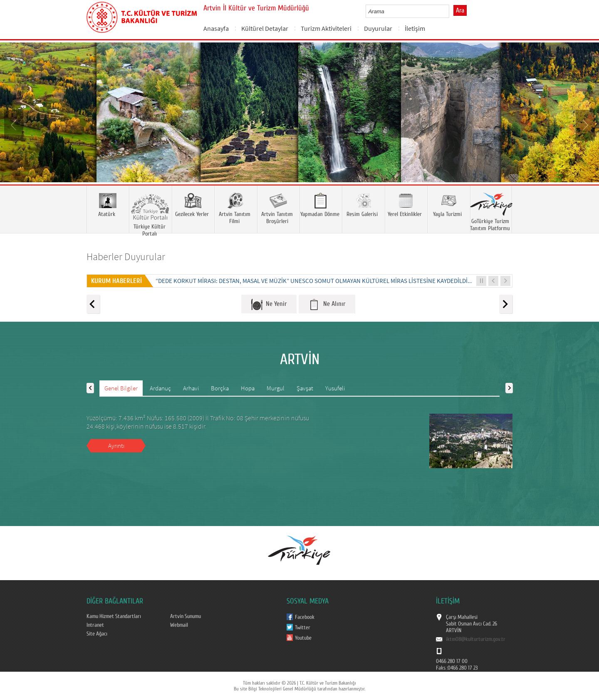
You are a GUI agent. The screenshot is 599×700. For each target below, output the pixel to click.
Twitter (303, 628)
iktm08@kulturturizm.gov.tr (476, 639)
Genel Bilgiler (121, 388)
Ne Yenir (269, 304)
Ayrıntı (116, 446)
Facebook (305, 617)
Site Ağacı (97, 634)
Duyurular (378, 28)
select (452, 11)
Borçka (220, 388)
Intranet (95, 625)
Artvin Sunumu (186, 616)
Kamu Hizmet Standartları (114, 616)
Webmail (179, 625)
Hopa (248, 388)
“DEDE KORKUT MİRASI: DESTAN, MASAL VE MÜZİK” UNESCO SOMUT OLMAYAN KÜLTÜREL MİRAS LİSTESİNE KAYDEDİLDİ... (314, 281)
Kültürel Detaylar (265, 28)
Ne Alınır (327, 304)
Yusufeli (335, 388)
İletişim (415, 28)
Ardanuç (160, 388)
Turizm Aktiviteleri (326, 28)
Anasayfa (216, 28)
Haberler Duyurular (126, 257)
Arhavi (191, 388)
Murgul (276, 388)
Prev (15, 124)
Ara (460, 10)
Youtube (303, 638)
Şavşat (305, 388)
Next (584, 124)
